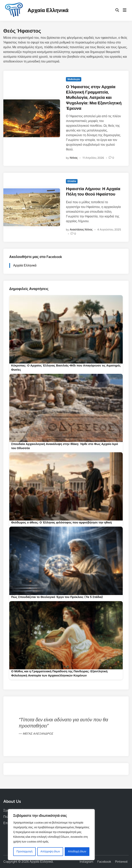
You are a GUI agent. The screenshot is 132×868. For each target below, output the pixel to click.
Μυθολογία (74, 79)
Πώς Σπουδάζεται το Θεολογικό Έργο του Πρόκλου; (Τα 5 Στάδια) (57, 597)
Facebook (104, 862)
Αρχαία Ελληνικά (48, 10)
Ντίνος (74, 158)
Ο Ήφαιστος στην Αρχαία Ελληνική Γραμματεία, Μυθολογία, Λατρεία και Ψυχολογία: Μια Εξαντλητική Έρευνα (94, 97)
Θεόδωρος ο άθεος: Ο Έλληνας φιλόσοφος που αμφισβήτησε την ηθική (62, 522)
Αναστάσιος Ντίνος (81, 230)
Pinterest (121, 862)
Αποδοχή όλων (77, 851)
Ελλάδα (72, 181)
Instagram (86, 862)
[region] (51, 835)
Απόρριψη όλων (50, 851)
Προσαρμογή (24, 851)
